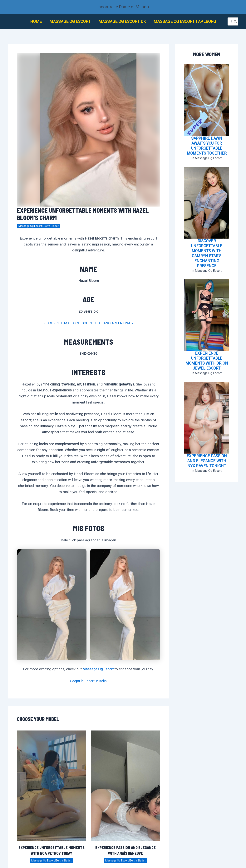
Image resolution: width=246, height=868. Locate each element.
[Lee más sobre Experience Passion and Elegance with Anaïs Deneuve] (125, 785)
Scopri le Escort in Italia (88, 681)
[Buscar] (235, 21)
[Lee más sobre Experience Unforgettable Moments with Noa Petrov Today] (52, 785)
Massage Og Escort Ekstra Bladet (39, 226)
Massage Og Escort (98, 669)
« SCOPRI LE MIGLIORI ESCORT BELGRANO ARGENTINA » (89, 323)
